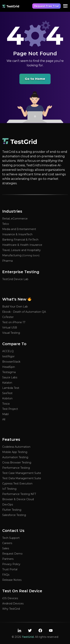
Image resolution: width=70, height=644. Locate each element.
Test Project (10, 409)
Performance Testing (16, 468)
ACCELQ (8, 351)
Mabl (5, 414)
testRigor (8, 356)
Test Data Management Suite (22, 478)
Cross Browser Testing (17, 463)
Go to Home (35, 79)
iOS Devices (10, 598)
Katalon (7, 383)
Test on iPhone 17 (14, 322)
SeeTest (7, 393)
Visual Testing (11, 333)
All (4, 419)
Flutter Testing (12, 510)
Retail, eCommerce (15, 219)
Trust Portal (10, 569)
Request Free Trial (46, 6)
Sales (6, 548)
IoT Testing (9, 489)
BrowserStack (11, 362)
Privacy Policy (11, 564)
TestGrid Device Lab (15, 279)
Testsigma (9, 372)
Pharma (7, 261)
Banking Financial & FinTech (20, 240)
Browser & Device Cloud (18, 499)
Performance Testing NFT (19, 494)
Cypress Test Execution (17, 484)
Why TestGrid (11, 609)
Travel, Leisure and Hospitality (21, 250)
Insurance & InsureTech (17, 234)
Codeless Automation (16, 447)
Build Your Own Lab (15, 307)
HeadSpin (9, 367)
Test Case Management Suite (22, 473)
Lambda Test (11, 388)
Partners (8, 559)
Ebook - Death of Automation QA (24, 312)
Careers (7, 543)
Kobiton (7, 398)
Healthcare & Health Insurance (22, 245)
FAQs (6, 575)
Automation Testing (15, 457)
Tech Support (11, 538)
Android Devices (13, 604)
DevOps (8, 505)
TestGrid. (28, 637)
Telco (6, 224)
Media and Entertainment (19, 229)
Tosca (6, 404)
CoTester (8, 317)
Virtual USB (10, 328)
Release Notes (12, 580)
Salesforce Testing (14, 515)
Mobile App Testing (15, 452)
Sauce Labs (10, 377)
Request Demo (12, 554)
